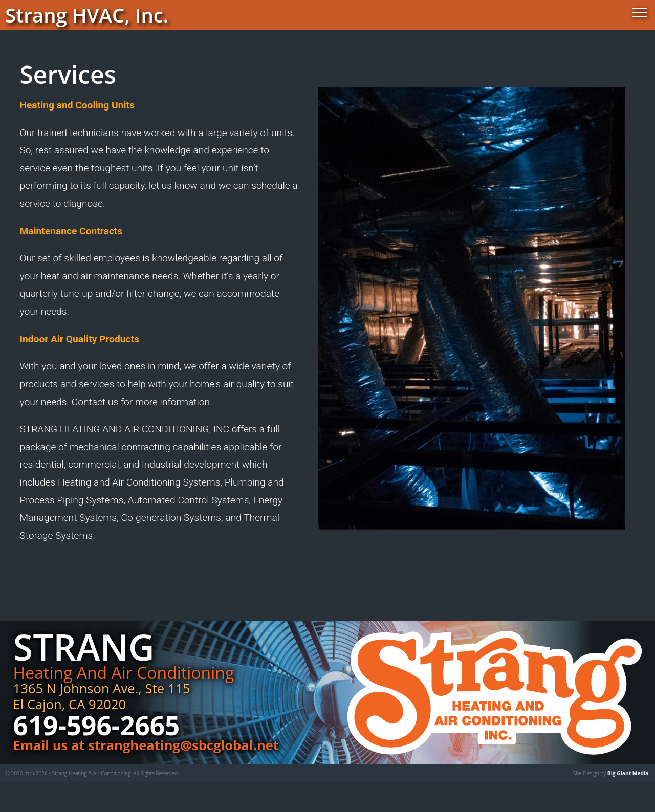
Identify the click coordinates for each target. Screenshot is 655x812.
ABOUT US (318, 469)
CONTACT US (318, 615)
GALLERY (318, 567)
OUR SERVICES (318, 518)
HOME (318, 421)
